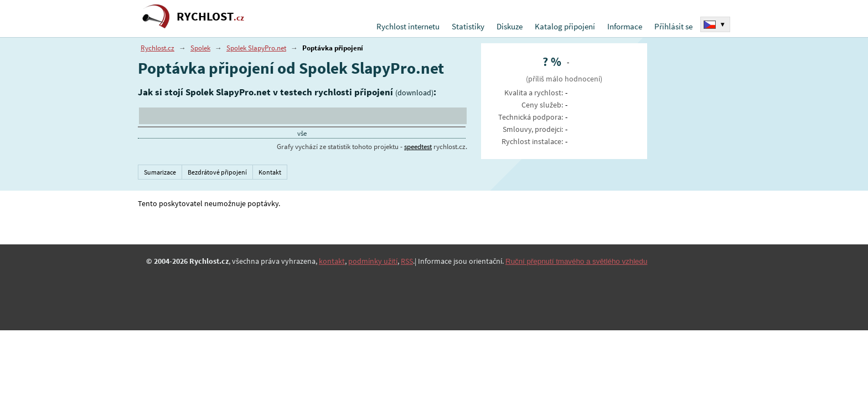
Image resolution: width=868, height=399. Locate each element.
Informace (625, 26)
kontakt (332, 261)
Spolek (200, 48)
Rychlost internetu (408, 26)
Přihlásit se (673, 26)
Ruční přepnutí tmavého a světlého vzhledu (576, 261)
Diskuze (510, 26)
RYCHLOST (210, 16)
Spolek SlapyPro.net (256, 48)
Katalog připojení (565, 26)
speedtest (418, 147)
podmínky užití (373, 261)
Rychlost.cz (157, 48)
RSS (407, 261)
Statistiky (468, 26)
